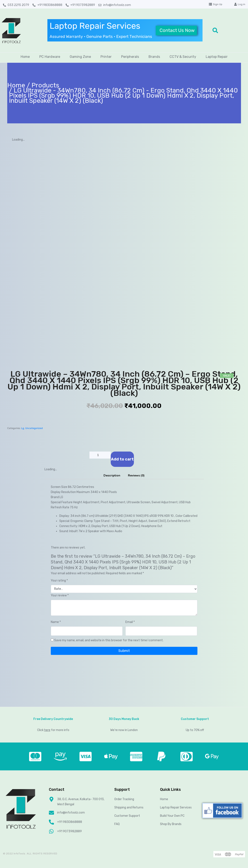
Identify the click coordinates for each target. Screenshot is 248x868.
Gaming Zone (80, 57)
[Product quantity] (100, 455)
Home (25, 57)
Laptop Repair (217, 57)
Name (56, 622)
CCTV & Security (183, 57)
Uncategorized (34, 428)
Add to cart (122, 459)
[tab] (112, 476)
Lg (23, 428)
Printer (106, 57)
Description (112, 475)
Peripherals (130, 57)
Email (130, 622)
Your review (60, 595)
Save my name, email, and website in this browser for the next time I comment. (109, 640)
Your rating (59, 581)
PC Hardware (50, 57)
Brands (154, 57)
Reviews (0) (136, 475)
